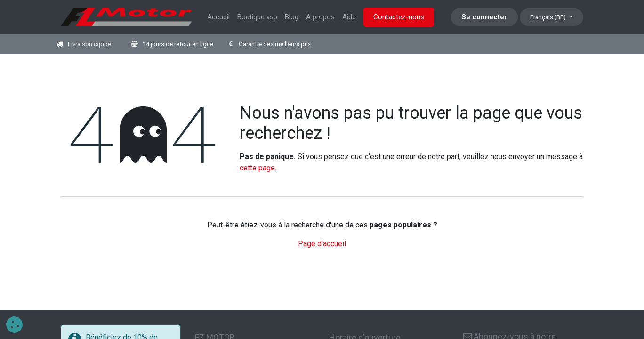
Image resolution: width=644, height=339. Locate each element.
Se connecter (484, 17)
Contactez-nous (399, 17)
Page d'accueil (322, 244)
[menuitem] (218, 17)
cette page (257, 168)
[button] (14, 325)
